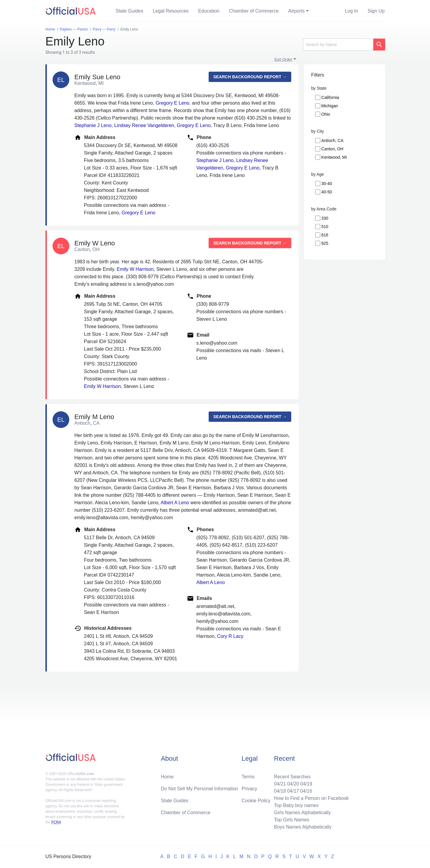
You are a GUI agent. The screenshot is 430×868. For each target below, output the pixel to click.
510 (325, 227)
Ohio (326, 114)
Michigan (330, 106)
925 (325, 243)
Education (209, 11)
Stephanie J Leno (93, 125)
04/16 (306, 791)
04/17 (293, 791)
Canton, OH (332, 149)
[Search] (338, 45)
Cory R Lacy (230, 636)
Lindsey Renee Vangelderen (144, 125)
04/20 (293, 784)
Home (167, 777)
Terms (248, 777)
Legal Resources (171, 11)
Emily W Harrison (135, 269)
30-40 (327, 184)
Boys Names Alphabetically (303, 827)
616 (325, 235)
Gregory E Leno (172, 103)
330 (325, 218)
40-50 (327, 192)
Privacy (249, 789)
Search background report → (250, 77)
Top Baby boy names (296, 805)
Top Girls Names (291, 820)
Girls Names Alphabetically (302, 813)
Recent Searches (292, 777)
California (330, 97)
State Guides (129, 11)
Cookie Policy (256, 801)
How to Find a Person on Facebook (311, 798)
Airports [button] (296, 11)
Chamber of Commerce (254, 11)
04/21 (280, 784)
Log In (351, 11)
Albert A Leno (175, 503)
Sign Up (376, 11)
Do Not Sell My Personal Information (200, 789)
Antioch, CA (332, 140)
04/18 (280, 791)
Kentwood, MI (334, 157)
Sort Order (283, 59)
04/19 (306, 784)
